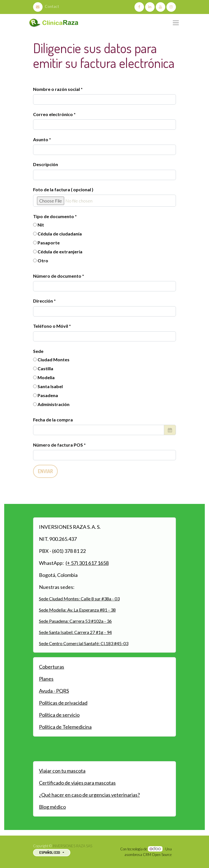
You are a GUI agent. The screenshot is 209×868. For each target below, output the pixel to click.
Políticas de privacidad (63, 703)
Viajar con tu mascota (62, 771)
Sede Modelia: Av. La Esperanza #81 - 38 (77, 610)
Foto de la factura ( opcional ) (63, 189)
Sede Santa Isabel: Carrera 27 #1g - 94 (75, 632)
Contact (46, 6)
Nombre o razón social (56, 89)
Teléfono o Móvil (51, 326)
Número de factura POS (58, 445)
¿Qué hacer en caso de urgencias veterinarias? (89, 795)
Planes (46, 679)
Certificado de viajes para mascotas (77, 783)
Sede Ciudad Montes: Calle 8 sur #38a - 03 (79, 599)
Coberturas (52, 667)
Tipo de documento (54, 216)
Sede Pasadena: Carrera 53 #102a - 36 (75, 621)
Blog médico (52, 807)
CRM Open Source (157, 855)
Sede (38, 351)
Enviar (45, 471)
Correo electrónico (53, 114)
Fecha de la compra (53, 420)
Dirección (43, 301)
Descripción (46, 164)
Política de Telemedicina (65, 727)
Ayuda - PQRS (54, 691)
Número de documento (58, 276)
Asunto (41, 139)
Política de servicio (59, 715)
